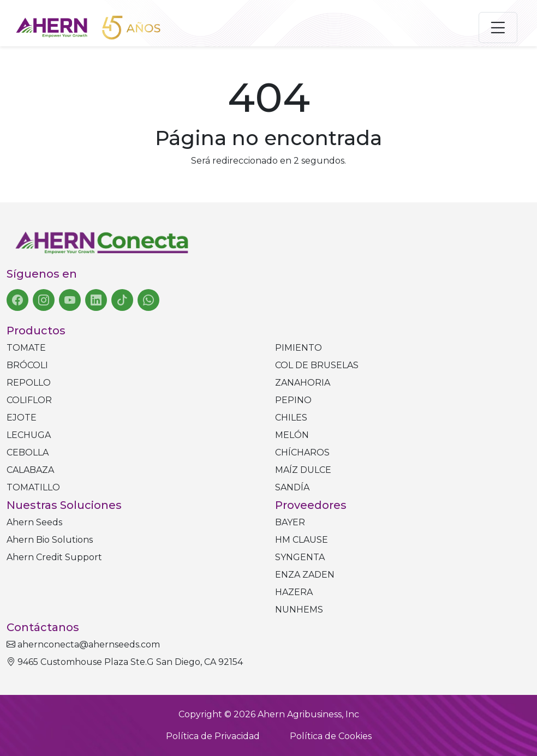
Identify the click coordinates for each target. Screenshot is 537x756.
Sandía (292, 487)
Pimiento (299, 348)
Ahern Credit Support (54, 557)
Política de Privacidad (213, 736)
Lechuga (29, 435)
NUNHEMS (299, 610)
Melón (292, 435)
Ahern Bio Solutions (50, 540)
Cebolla (28, 452)
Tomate (26, 348)
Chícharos (302, 452)
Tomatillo (33, 487)
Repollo (29, 383)
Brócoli (27, 365)
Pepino (293, 400)
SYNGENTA (300, 557)
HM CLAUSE (302, 540)
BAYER (290, 522)
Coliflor (29, 400)
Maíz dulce (303, 470)
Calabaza (30, 470)
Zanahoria (303, 383)
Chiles (291, 418)
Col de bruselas (317, 365)
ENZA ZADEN (305, 575)
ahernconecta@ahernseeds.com (83, 644)
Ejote (22, 418)
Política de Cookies (331, 736)
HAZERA (294, 592)
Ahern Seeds (34, 522)
